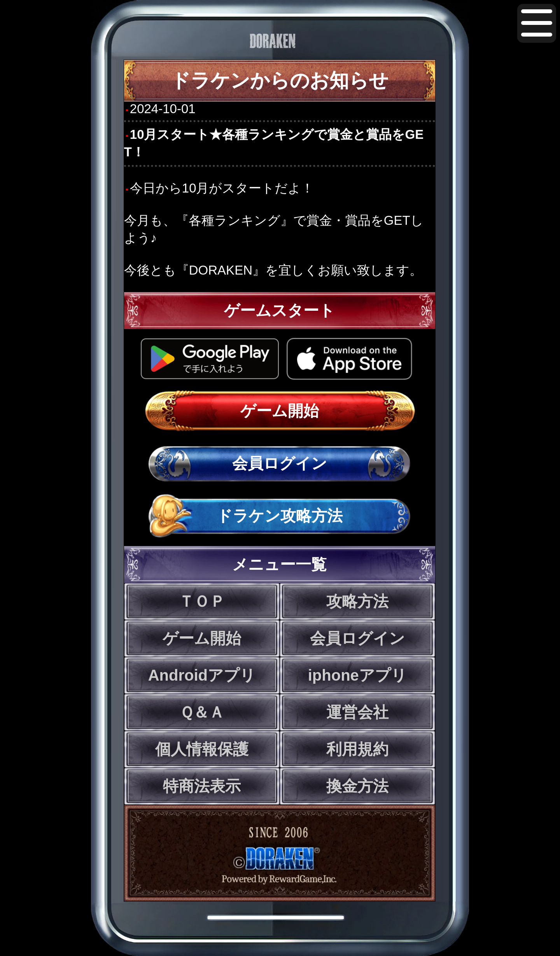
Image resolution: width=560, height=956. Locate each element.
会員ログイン (280, 463)
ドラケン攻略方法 (280, 516)
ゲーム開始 (280, 411)
